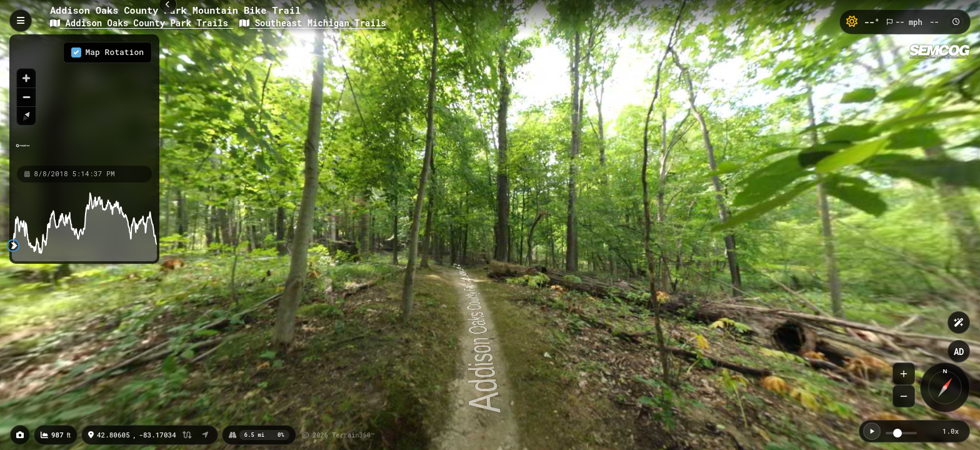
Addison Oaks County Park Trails (142, 23)
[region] (84, 99)
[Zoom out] (26, 97)
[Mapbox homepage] (23, 151)
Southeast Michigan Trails (312, 23)
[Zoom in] (26, 78)
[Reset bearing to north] (26, 116)
